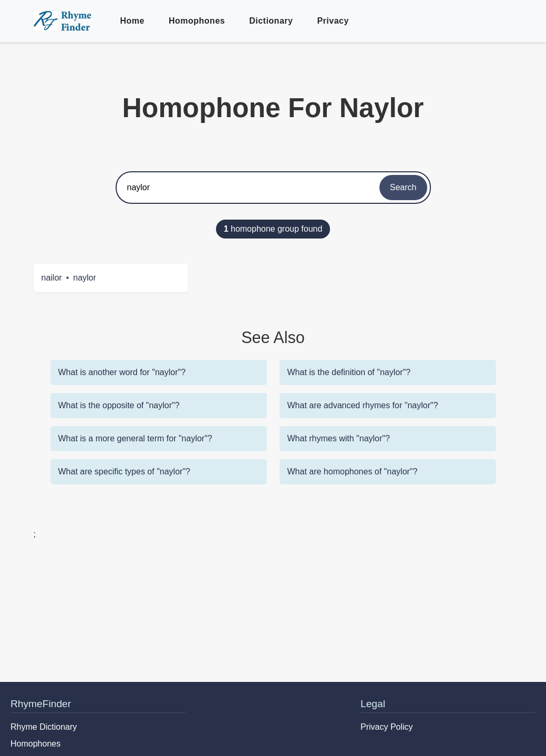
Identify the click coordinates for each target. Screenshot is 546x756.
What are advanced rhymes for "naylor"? (363, 405)
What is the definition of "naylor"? (349, 372)
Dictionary (271, 21)
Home (132, 21)
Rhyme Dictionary (44, 727)
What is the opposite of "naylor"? (119, 405)
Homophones (197, 21)
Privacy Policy (387, 727)
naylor (85, 278)
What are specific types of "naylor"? (124, 472)
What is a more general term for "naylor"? (135, 438)
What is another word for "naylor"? (122, 372)
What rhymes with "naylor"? (339, 438)
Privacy (333, 21)
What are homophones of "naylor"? (353, 472)
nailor (52, 278)
